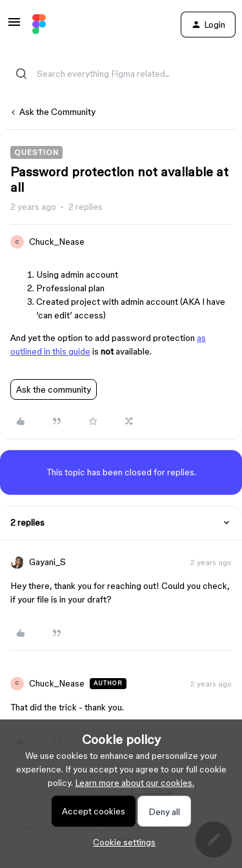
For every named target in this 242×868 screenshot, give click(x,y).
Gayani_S (47, 562)
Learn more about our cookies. (135, 783)
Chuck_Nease (57, 242)
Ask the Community (57, 112)
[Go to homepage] (39, 25)
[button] (14, 26)
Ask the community (54, 389)
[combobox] (121, 66)
